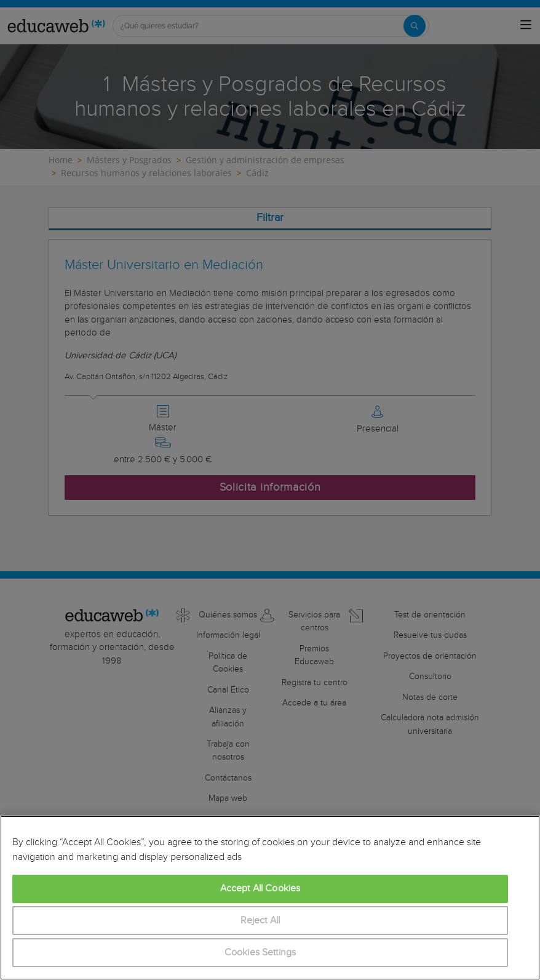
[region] (270, 898)
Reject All (260, 921)
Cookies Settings (260, 953)
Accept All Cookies (260, 889)
